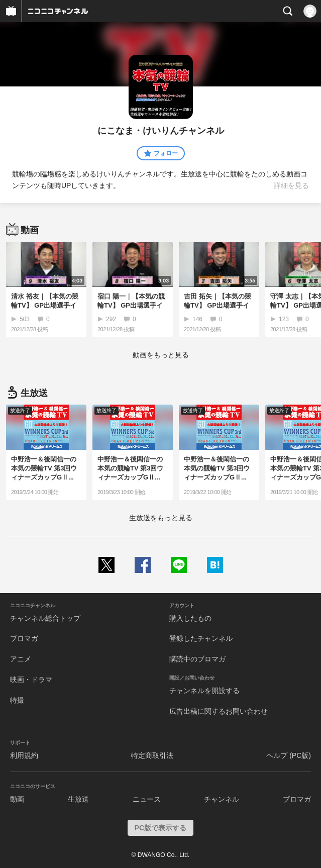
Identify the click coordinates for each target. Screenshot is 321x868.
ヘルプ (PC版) (289, 755)
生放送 (78, 799)
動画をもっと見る (161, 355)
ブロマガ (24, 638)
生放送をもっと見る (161, 518)
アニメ (21, 659)
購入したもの (190, 618)
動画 (17, 799)
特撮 (17, 700)
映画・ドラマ (31, 680)
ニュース (147, 799)
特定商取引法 (152, 755)
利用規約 (24, 755)
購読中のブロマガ (197, 659)
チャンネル (222, 799)
